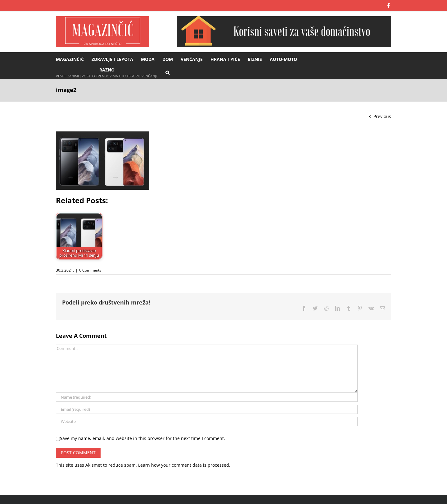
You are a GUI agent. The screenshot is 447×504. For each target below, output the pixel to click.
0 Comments (90, 270)
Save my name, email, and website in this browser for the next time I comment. (142, 438)
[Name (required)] (207, 397)
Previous (382, 116)
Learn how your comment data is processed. (184, 465)
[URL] (207, 422)
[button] (167, 72)
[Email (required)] (207, 409)
